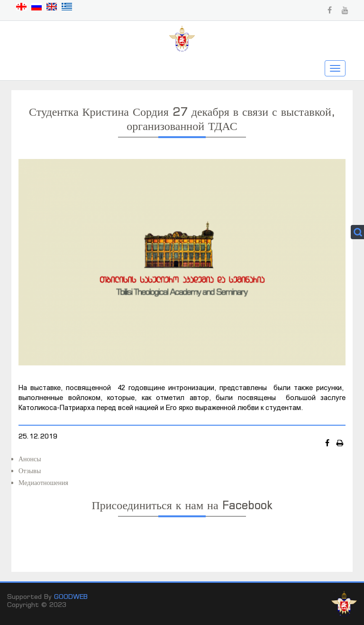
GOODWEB (71, 596)
